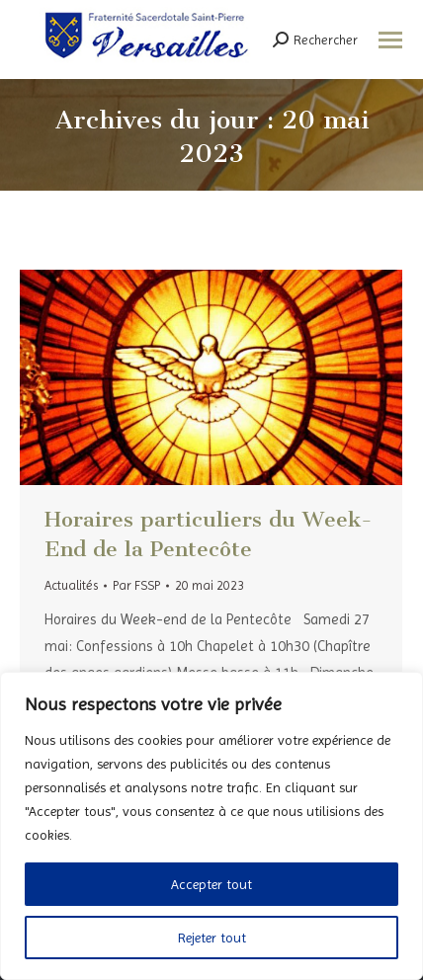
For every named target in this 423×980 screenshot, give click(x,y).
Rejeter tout (212, 938)
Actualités (71, 585)
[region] (211, 826)
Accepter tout (211, 884)
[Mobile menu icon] (390, 40)
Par (136, 585)
